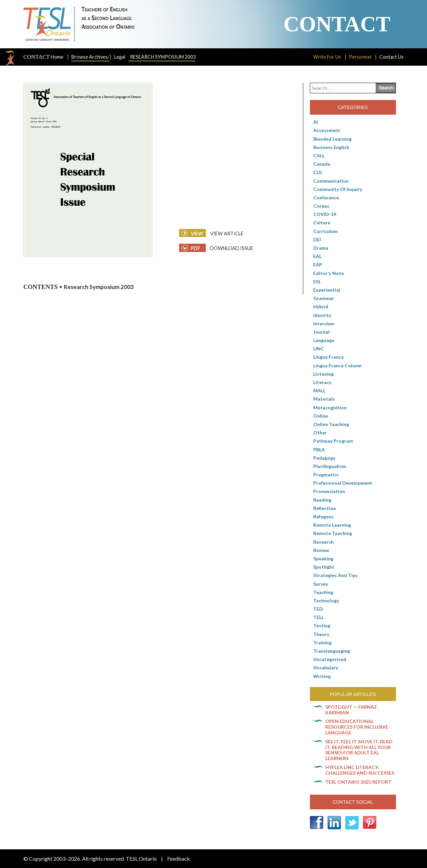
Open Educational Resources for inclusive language (357, 727)
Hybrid (321, 306)
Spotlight (324, 567)
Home (43, 57)
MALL (319, 390)
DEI (317, 239)
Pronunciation (329, 491)
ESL (317, 281)
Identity (322, 315)
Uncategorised (330, 659)
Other (320, 432)
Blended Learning (332, 139)
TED (318, 609)
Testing (322, 625)
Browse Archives (90, 57)
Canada (322, 164)
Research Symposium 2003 (163, 57)
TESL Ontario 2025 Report (358, 782)
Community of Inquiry (338, 189)
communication (331, 181)
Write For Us (327, 57)
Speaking (323, 558)
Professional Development (343, 483)
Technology (326, 600)
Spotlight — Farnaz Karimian (351, 710)
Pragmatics (326, 474)
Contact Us (391, 57)
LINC (319, 348)
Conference (326, 197)
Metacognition (330, 407)
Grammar (324, 298)
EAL (317, 256)
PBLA (319, 449)
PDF (191, 248)
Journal (321, 332)
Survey (321, 584)
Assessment (327, 130)
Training (322, 642)
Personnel (360, 57)
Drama (321, 248)
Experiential (327, 290)
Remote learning (332, 525)
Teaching (323, 592)
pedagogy (324, 458)
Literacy (322, 382)
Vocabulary (326, 667)
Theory (321, 634)
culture (322, 222)
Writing (322, 676)
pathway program (333, 441)
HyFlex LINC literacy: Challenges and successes (360, 770)
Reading (322, 500)
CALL (319, 155)
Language (324, 340)
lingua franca (328, 357)
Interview (324, 323)
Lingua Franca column (337, 365)
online (321, 416)
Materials (324, 399)
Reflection (325, 508)
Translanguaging (332, 651)
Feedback (178, 858)
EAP (318, 264)
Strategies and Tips (335, 575)
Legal (120, 57)
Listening (323, 374)
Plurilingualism (330, 466)
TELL (319, 617)
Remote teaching (333, 533)
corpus (321, 206)
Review (321, 550)
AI (316, 122)
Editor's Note (329, 273)
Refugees (323, 516)
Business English (331, 147)
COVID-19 (325, 214)
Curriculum (325, 231)
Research (323, 542)
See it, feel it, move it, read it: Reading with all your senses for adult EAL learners (359, 750)
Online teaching (331, 424)
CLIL (318, 172)
